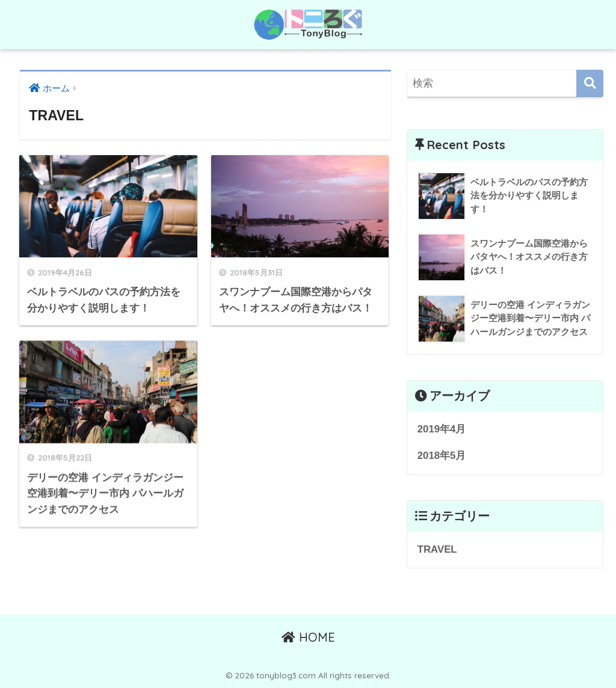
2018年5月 (442, 456)
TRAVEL (437, 549)
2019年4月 (442, 429)
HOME (308, 637)
